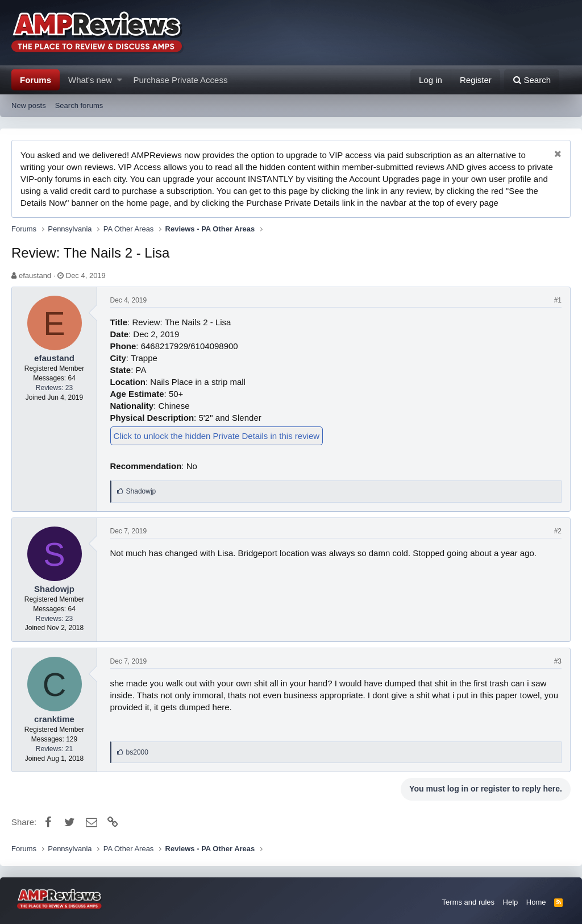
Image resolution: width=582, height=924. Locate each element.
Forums (36, 80)
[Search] (532, 80)
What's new (90, 80)
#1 (558, 300)
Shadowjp (54, 589)
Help (511, 902)
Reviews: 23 (54, 388)
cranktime (54, 719)
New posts (29, 105)
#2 (558, 531)
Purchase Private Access (181, 80)
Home (536, 902)
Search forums (79, 105)
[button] (120, 80)
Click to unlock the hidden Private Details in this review (217, 436)
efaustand (35, 275)
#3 (558, 661)
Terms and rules (468, 902)
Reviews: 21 (54, 749)
